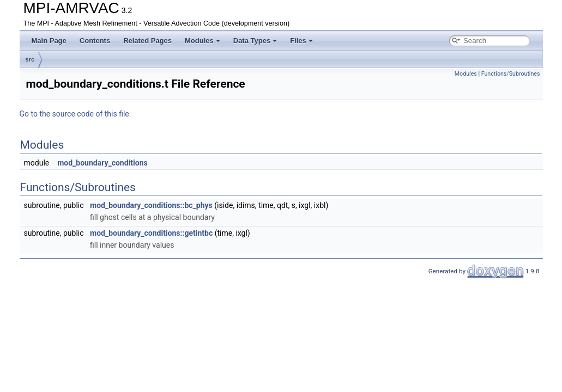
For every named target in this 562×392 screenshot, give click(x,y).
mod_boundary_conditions (102, 163)
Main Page (49, 41)
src (30, 59)
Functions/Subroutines (511, 74)
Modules (203, 41)
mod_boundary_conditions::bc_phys (151, 205)
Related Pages (147, 41)
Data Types (255, 41)
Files (301, 41)
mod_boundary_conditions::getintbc (151, 233)
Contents (95, 41)
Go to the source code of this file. (75, 114)
